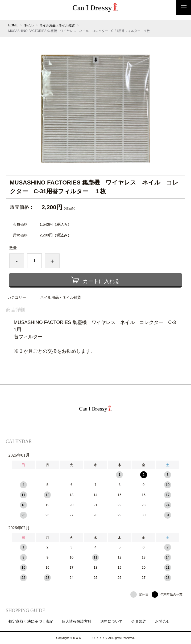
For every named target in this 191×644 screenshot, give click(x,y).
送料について (111, 621)
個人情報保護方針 (77, 621)
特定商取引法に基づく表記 (31, 621)
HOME (13, 25)
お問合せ (163, 621)
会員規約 (139, 621)
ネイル (29, 25)
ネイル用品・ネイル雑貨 (57, 25)
